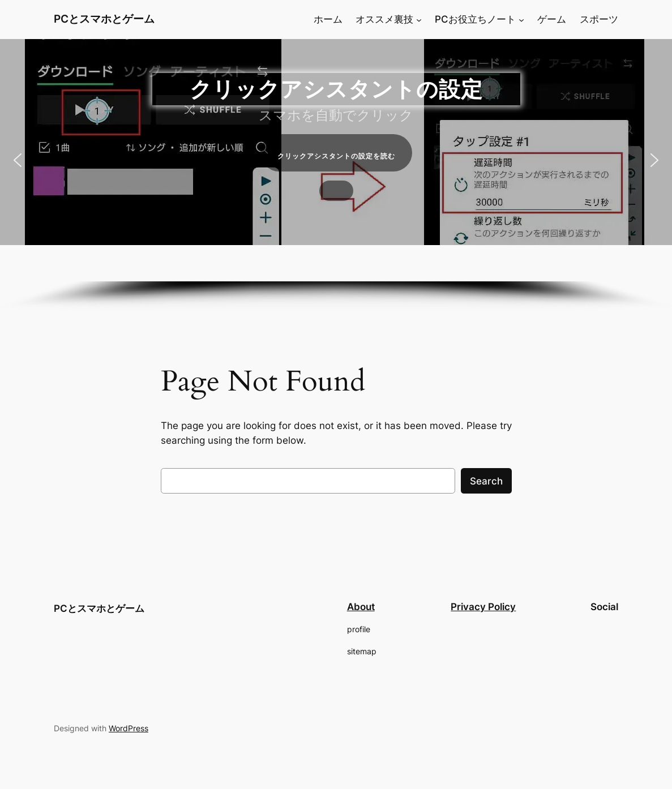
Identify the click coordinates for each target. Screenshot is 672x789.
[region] (336, 175)
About (361, 607)
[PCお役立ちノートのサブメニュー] (521, 19)
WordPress (129, 728)
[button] (18, 160)
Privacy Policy (483, 607)
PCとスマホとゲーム (104, 19)
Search (486, 481)
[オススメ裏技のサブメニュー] (419, 19)
